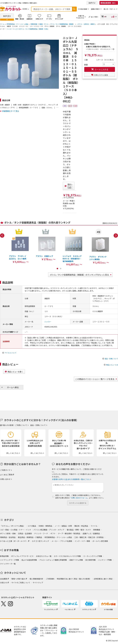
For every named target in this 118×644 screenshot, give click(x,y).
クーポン (49, 19)
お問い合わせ (5, 479)
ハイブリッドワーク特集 (10, 560)
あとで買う (95, 17)
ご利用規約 (50, 579)
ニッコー (10, 29)
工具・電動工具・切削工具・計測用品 (89, 537)
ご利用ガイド (5, 470)
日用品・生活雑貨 (25, 533)
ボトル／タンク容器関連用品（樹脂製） (62, 24)
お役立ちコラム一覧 (44, 556)
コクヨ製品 (32, 526)
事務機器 (97, 530)
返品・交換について (111, 359)
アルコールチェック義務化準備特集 (53, 560)
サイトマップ (38, 583)
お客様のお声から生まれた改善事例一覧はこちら (71, 479)
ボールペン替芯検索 (100, 541)
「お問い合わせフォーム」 (79, 498)
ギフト (53, 533)
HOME (25, 9)
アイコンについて (10, 353)
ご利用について (21, 425)
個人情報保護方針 (36, 579)
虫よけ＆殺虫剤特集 (29, 560)
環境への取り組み (18, 579)
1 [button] (57, 269)
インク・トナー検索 (82, 541)
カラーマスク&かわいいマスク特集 (67, 556)
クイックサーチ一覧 (8, 564)
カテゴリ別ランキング (40, 541)
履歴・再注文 (20, 19)
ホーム (2, 24)
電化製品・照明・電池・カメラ (79, 530)
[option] (19, 246)
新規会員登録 (109, 3)
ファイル (94, 526)
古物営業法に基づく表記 (103, 579)
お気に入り (39, 19)
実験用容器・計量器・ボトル (39, 24)
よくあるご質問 (6, 475)
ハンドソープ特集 (105, 560)
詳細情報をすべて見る (11, 111)
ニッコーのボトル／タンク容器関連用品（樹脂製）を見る (31, 29)
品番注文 (30, 19)
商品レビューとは (112, 365)
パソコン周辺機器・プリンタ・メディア (49, 530)
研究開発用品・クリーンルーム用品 (17, 24)
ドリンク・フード (41, 533)
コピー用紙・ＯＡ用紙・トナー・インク (16, 530)
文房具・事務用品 (45, 526)
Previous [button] (2, 236)
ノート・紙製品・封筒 (63, 526)
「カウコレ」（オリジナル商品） (13, 526)
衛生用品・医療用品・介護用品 (30, 537)
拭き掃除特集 (91, 560)
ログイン (92, 3)
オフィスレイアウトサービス (22, 556)
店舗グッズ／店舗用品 (91, 533)
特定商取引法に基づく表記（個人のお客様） (74, 579)
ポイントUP (59, 19)
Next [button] (116, 236)
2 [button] (61, 269)
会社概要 (4, 579)
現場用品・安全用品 (8, 537)
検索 (74, 9)
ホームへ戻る (13, 387)
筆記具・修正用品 (81, 526)
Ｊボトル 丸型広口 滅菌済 (86, 24)
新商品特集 (4, 556)
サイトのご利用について (21, 583)
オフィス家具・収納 (8, 533)
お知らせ (4, 583)
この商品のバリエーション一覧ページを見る (95, 379)
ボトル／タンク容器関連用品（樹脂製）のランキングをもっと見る (79, 275)
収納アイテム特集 (76, 560)
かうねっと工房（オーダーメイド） (14, 541)
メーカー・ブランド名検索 (62, 541)
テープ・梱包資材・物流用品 (69, 533)
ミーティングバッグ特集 (93, 556)
